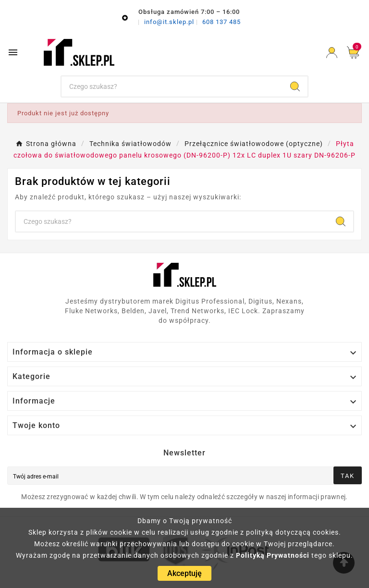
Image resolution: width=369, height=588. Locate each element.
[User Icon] (332, 53)
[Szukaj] (172, 86)
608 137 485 (221, 22)
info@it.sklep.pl (170, 22)
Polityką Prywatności (273, 555)
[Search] (295, 86)
